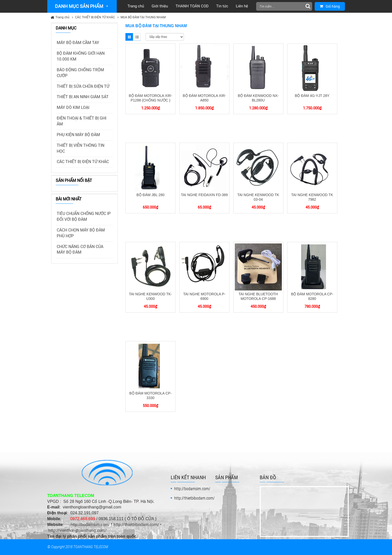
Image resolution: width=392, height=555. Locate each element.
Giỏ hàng (330, 6)
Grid (129, 37)
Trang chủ (62, 17)
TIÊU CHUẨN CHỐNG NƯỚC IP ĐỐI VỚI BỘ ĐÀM (84, 216)
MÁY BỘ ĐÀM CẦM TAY (78, 43)
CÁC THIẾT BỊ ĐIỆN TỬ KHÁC (95, 17)
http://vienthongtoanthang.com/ (77, 530)
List (137, 37)
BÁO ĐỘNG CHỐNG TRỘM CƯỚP (80, 73)
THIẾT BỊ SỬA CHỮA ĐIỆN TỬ (83, 86)
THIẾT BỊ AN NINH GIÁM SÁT (83, 97)
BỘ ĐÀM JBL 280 (150, 195)
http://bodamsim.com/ (90, 525)
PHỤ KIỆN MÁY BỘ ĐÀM (78, 135)
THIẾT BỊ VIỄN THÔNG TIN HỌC (81, 148)
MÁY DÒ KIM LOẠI (73, 107)
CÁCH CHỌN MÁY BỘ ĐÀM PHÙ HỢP (81, 233)
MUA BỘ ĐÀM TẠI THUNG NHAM (143, 17)
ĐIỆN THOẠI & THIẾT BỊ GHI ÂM (82, 121)
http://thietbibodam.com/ (136, 525)
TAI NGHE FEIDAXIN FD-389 (204, 195)
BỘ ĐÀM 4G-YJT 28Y (312, 96)
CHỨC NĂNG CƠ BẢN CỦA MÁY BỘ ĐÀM (80, 250)
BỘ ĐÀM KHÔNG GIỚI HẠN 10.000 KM (81, 56)
